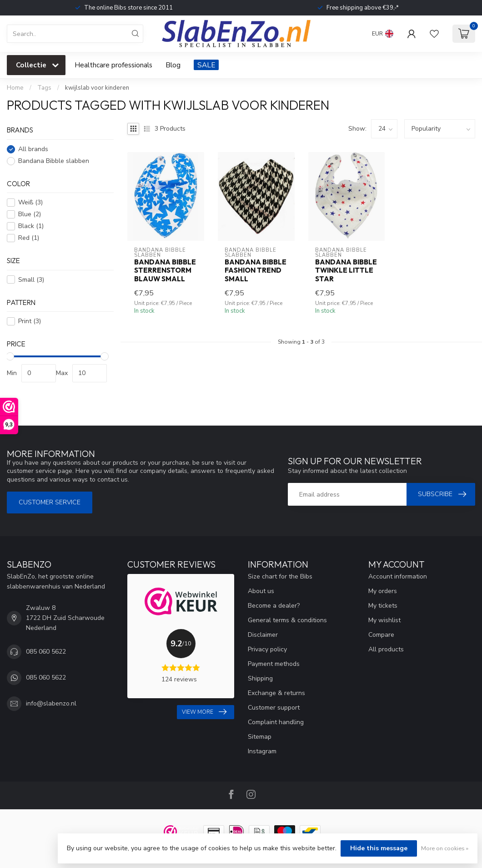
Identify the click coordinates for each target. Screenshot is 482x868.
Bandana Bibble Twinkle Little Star (346, 271)
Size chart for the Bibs (280, 576)
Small (31, 280)
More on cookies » (445, 848)
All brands (33, 149)
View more (204, 712)
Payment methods (274, 664)
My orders (383, 591)
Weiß (30, 202)
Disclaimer (263, 635)
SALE (206, 65)
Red (29, 238)
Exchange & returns (276, 693)
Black (31, 226)
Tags (44, 88)
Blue (30, 214)
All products (386, 649)
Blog (173, 65)
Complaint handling (276, 722)
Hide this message (379, 848)
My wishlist (384, 620)
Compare (381, 635)
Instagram (262, 751)
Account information (398, 576)
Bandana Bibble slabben (54, 161)
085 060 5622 (46, 652)
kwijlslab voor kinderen (97, 88)
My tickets (383, 606)
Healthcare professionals (113, 65)
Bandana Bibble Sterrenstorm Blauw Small (165, 271)
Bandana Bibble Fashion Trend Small (256, 271)
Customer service (50, 502)
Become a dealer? (274, 606)
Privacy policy (267, 649)
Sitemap (260, 737)
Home (15, 88)
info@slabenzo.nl (51, 703)
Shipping (260, 678)
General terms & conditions (287, 620)
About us (261, 591)
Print (30, 321)
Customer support (274, 708)
